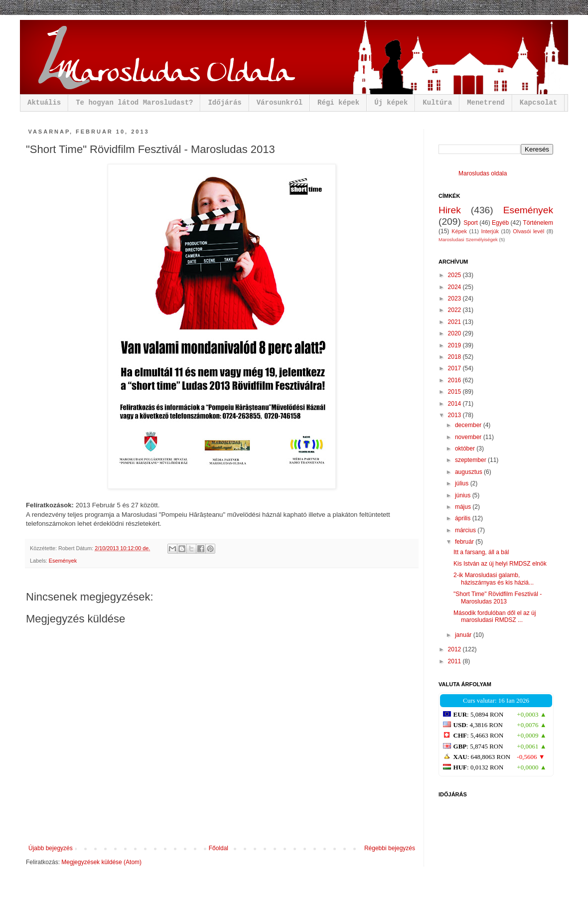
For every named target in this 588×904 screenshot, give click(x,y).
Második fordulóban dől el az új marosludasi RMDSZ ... (495, 616)
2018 (455, 357)
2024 (455, 287)
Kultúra (437, 103)
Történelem (538, 223)
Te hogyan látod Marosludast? (134, 103)
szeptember (471, 460)
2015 (455, 392)
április (464, 518)
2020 (455, 333)
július (463, 483)
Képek (459, 231)
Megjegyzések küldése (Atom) (101, 862)
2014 (455, 404)
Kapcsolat (539, 103)
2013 (455, 415)
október (466, 449)
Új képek (391, 103)
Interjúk (490, 231)
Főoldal (219, 848)
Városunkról (280, 103)
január (464, 635)
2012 (455, 649)
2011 (455, 661)
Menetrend (486, 103)
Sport (471, 223)
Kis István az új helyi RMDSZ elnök (500, 564)
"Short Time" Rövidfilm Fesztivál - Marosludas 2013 (498, 598)
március (466, 530)
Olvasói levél (528, 231)
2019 (455, 345)
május (464, 507)
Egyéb (500, 223)
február (465, 542)
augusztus (469, 472)
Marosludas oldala (483, 173)
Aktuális (44, 103)
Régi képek (338, 103)
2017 (455, 368)
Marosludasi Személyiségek (468, 239)
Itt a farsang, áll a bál (481, 552)
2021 (455, 322)
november (469, 437)
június (464, 495)
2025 (455, 275)
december (469, 425)
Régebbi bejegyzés (390, 848)
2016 (455, 380)
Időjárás (224, 103)
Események (63, 561)
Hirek (450, 210)
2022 (455, 310)
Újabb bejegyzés (51, 848)
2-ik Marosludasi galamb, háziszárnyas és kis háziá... (494, 579)
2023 (455, 299)
